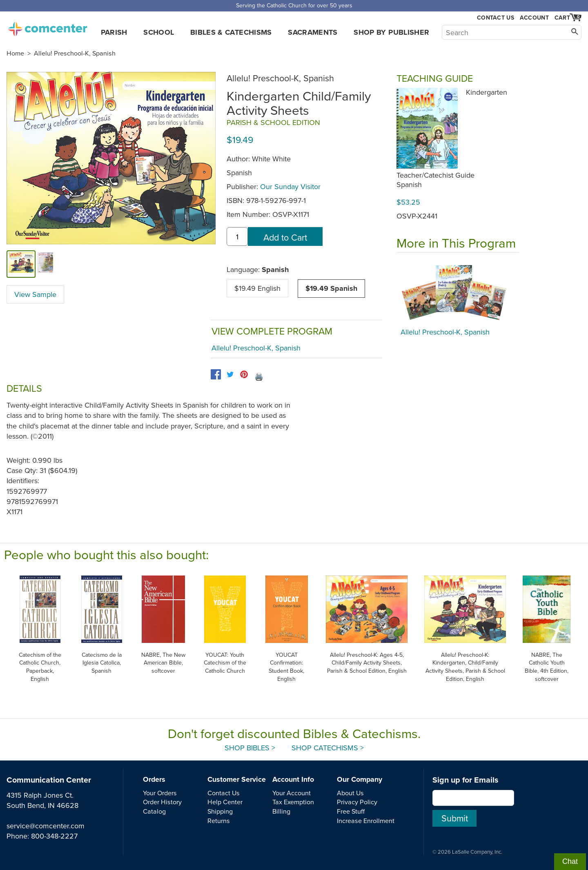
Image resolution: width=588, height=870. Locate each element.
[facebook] (216, 374)
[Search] (512, 32)
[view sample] (46, 264)
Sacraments (313, 32)
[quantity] (237, 237)
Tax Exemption (293, 802)
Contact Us (496, 18)
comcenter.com (47, 27)
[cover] (21, 264)
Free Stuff (351, 811)
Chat (570, 861)
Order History (162, 802)
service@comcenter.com (46, 826)
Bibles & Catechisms (231, 32)
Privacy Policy (357, 802)
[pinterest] (244, 374)
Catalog (154, 811)
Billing (281, 811)
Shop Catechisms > (328, 748)
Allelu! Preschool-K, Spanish (75, 53)
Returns (219, 821)
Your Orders (160, 793)
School (159, 32)
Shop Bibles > (250, 748)
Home (15, 53)
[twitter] (230, 374)
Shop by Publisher (391, 32)
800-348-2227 (54, 836)
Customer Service (237, 779)
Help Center (225, 802)
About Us (350, 793)
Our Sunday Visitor (290, 186)
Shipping (220, 811)
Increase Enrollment (366, 821)
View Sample (35, 294)
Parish (114, 32)
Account (534, 18)
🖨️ (259, 376)
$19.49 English (257, 288)
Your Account (292, 793)
